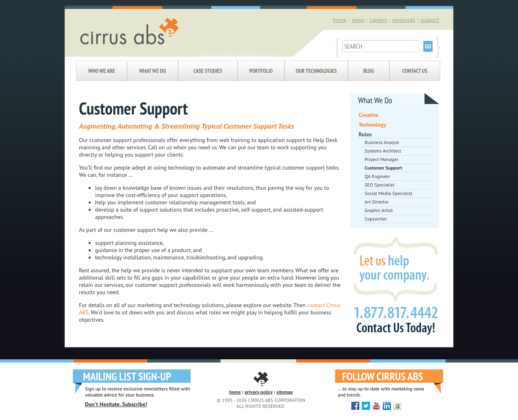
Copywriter (376, 219)
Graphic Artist (379, 210)
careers (378, 20)
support (430, 20)
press (358, 20)
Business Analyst (382, 142)
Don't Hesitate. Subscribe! (116, 404)
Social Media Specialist (388, 193)
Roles (365, 134)
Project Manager (381, 159)
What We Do (153, 71)
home (340, 20)
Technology (372, 125)
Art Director (377, 202)
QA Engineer (377, 176)
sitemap (285, 392)
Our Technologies (316, 71)
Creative (368, 115)
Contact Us (415, 71)
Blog (369, 71)
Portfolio (261, 71)
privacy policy (258, 392)
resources (404, 20)
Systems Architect (383, 151)
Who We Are (102, 71)
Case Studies (208, 71)
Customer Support (383, 168)
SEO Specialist (379, 185)
